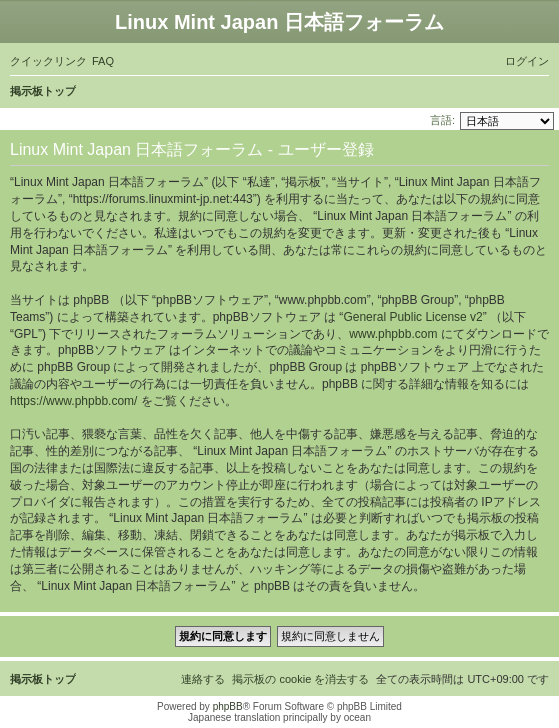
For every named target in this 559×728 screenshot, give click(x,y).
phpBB (228, 706)
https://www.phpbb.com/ (73, 401)
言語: (442, 120)
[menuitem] (103, 61)
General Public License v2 (412, 317)
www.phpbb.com (393, 334)
